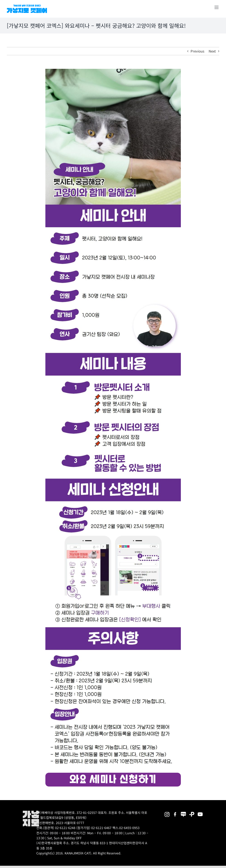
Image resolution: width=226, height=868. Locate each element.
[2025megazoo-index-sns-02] (167, 812)
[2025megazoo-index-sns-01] (175, 812)
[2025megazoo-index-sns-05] (183, 812)
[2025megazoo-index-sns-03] (200, 812)
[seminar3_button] (113, 774)
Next (212, 51)
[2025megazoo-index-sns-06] (192, 812)
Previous (197, 51)
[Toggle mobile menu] (217, 7)
